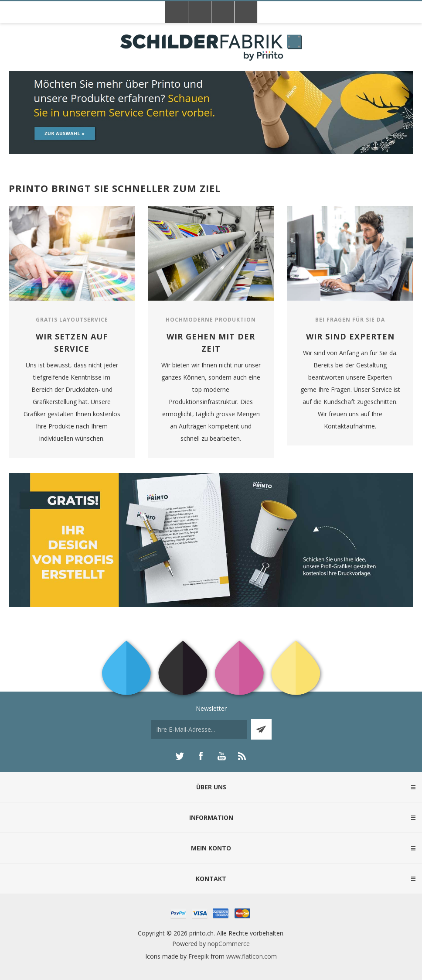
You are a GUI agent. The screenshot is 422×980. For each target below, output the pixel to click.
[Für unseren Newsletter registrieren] (199, 729)
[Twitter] (180, 756)
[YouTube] (221, 756)
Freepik (199, 956)
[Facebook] (201, 756)
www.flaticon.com (252, 956)
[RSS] (242, 756)
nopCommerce (229, 944)
